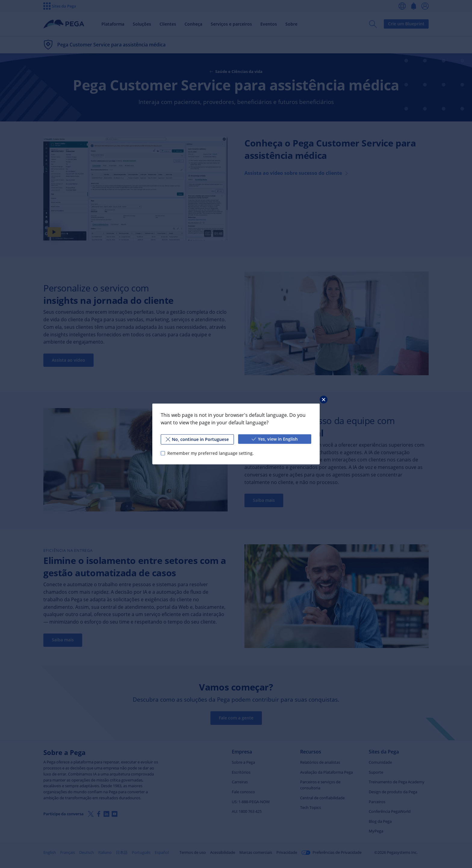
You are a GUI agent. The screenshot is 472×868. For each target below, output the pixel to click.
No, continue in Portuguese (197, 439)
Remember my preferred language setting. (211, 453)
